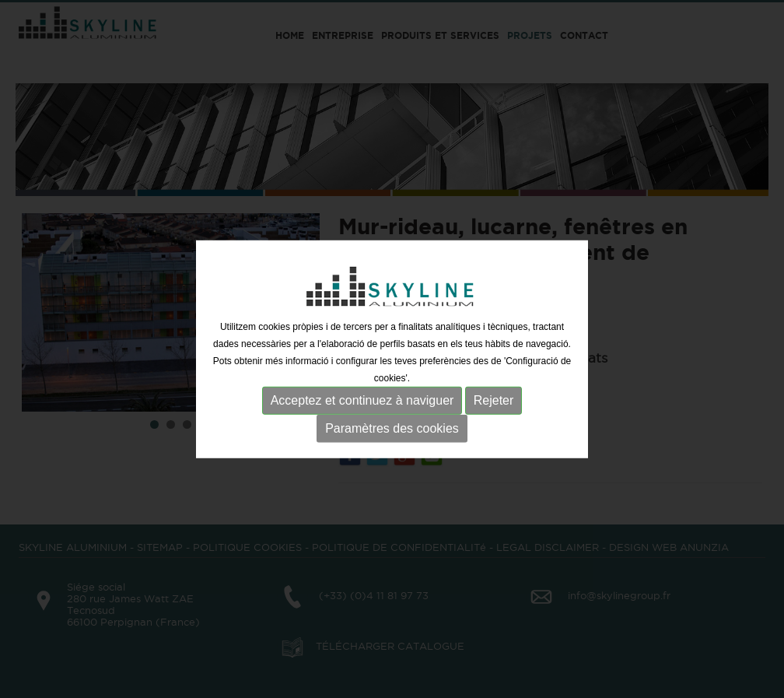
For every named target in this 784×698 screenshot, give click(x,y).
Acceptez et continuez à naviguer (362, 400)
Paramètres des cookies (392, 428)
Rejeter (494, 400)
